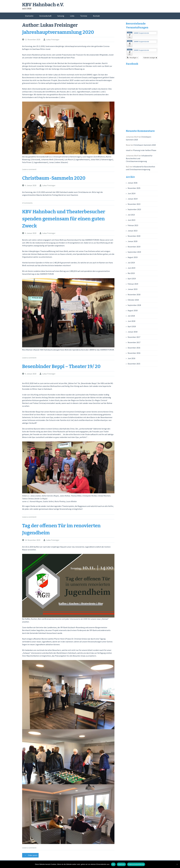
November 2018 (134, 294)
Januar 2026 (133, 183)
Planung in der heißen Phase (145, 150)
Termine (84, 16)
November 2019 (134, 247)
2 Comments (27, 203)
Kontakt (96, 16)
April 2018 (132, 326)
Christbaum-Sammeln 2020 (54, 178)
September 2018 (134, 305)
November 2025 (134, 188)
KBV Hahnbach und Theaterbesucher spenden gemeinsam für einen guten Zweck (64, 219)
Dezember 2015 (134, 364)
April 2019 (132, 279)
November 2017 (134, 342)
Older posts (30, 855)
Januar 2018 (133, 332)
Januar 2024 (133, 199)
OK (113, 864)
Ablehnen (121, 864)
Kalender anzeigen (150, 58)
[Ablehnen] (177, 864)
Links (72, 16)
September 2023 (134, 209)
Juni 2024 (131, 193)
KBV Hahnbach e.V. (43, 5)
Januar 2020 (133, 241)
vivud (128, 150)
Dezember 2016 (134, 348)
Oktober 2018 (133, 300)
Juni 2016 (131, 358)
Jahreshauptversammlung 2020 (58, 32)
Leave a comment (29, 169)
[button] (132, 58)
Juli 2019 (131, 263)
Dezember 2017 (134, 337)
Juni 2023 (131, 220)
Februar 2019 (133, 284)
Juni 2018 (131, 321)
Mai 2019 (131, 273)
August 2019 (133, 257)
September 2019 (134, 252)
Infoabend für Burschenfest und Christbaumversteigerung (139, 158)
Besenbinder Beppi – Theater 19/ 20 (61, 366)
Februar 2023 (133, 225)
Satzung (61, 16)
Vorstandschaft (45, 16)
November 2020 (134, 236)
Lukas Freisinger (53, 39)
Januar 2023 (133, 231)
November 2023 (134, 204)
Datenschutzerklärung (136, 864)
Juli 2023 (131, 215)
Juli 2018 (131, 316)
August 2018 (133, 310)
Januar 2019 (133, 289)
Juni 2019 (131, 268)
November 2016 (134, 353)
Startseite (29, 16)
